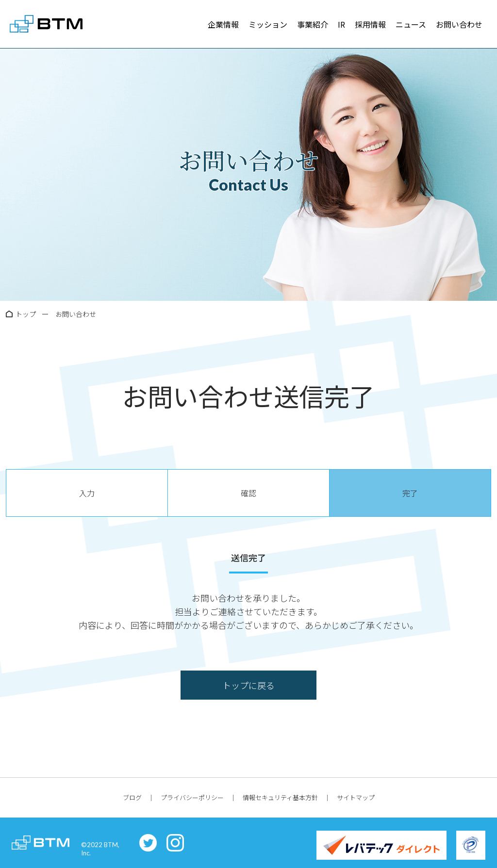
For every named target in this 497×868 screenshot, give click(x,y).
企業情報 (223, 24)
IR (341, 24)
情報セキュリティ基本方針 (280, 797)
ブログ (132, 797)
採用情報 (370, 24)
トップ (26, 314)
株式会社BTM (46, 24)
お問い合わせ (459, 24)
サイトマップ (356, 797)
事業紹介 (313, 24)
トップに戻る (248, 685)
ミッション (268, 24)
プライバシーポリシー (192, 797)
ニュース (411, 24)
